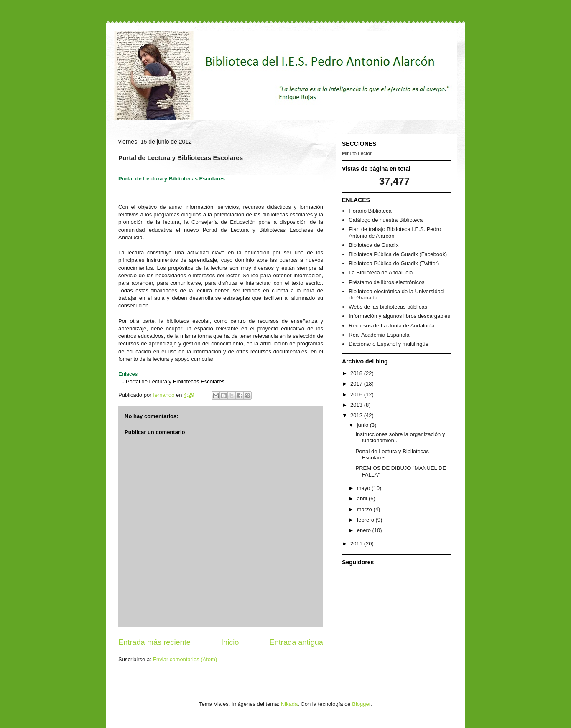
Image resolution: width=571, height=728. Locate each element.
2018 (357, 373)
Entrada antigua (296, 642)
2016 (357, 394)
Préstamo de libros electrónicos (386, 282)
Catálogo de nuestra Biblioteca (386, 220)
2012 (357, 415)
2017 (357, 384)
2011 (357, 544)
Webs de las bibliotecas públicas (388, 307)
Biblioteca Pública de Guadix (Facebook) (398, 254)
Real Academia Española (379, 335)
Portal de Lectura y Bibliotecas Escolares (175, 382)
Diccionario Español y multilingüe (389, 344)
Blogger (361, 704)
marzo (365, 509)
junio (363, 425)
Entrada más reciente (154, 642)
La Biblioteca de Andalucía (381, 273)
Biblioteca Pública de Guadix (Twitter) (394, 263)
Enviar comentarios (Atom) (185, 659)
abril (363, 498)
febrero (366, 520)
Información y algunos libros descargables (399, 316)
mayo (364, 488)
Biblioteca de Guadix (373, 245)
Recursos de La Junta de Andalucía (391, 326)
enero (365, 530)
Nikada (289, 704)
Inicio (230, 642)
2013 (357, 405)
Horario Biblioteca (370, 211)
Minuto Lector (357, 153)
